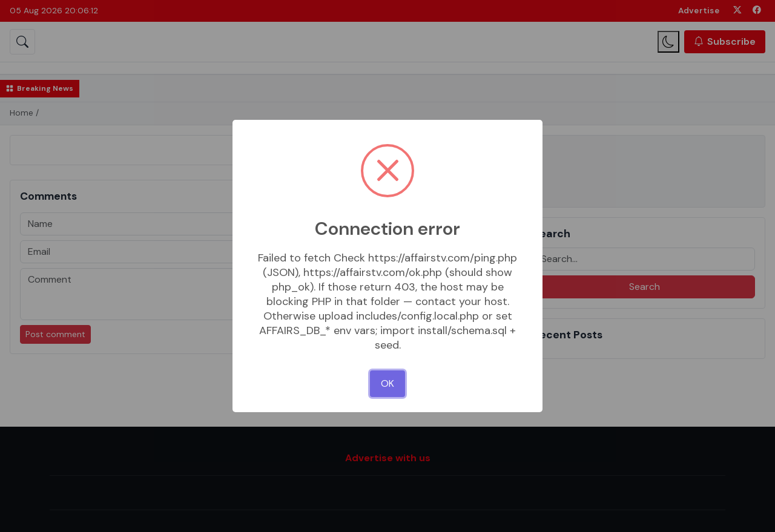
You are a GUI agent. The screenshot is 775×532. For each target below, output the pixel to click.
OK (387, 383)
